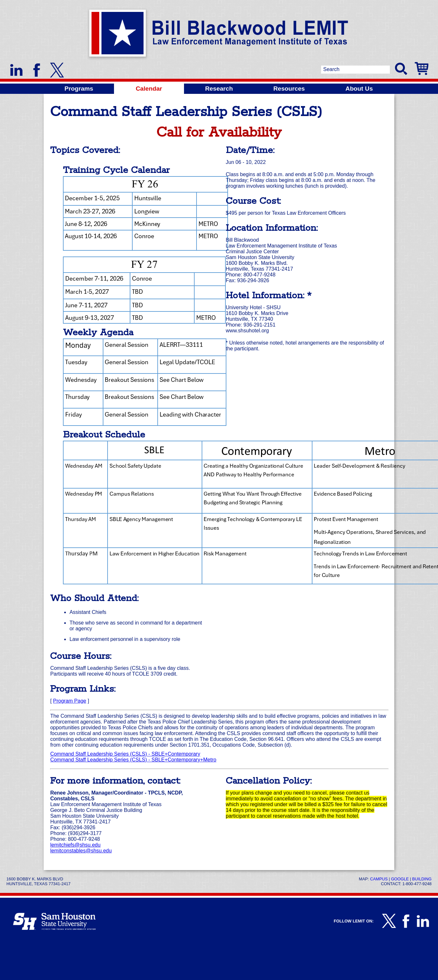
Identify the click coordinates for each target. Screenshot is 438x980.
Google (400, 879)
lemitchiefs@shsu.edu (75, 845)
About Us (359, 89)
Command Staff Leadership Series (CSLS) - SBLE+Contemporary (125, 754)
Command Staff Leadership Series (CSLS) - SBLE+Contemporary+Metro (133, 760)
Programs (79, 89)
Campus (379, 879)
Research (219, 89)
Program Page (70, 701)
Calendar (149, 89)
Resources (289, 89)
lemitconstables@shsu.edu (81, 851)
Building (422, 879)
